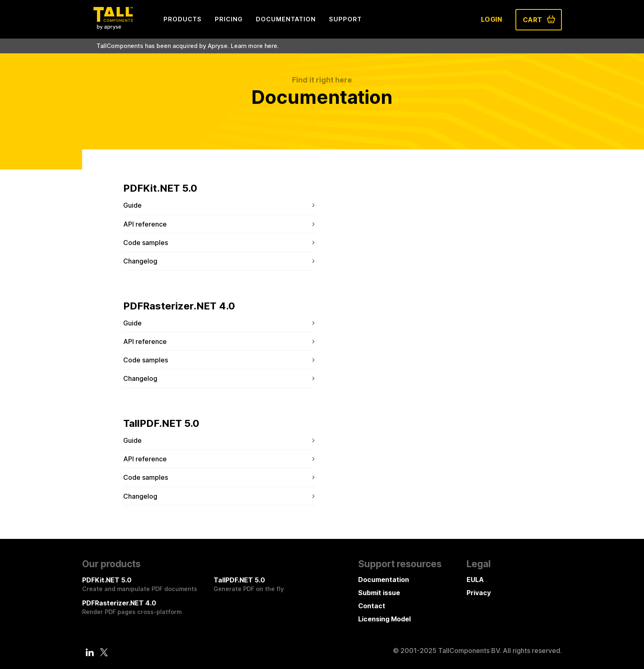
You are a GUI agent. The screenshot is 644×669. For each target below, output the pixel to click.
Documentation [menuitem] (286, 19)
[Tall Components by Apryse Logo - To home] (113, 27)
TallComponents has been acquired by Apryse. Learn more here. (188, 46)
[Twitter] (104, 652)
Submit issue (379, 593)
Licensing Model (384, 619)
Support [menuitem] (345, 19)
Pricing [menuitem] (229, 19)
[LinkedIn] (90, 652)
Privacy (479, 593)
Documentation (384, 580)
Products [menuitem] (183, 19)
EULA (475, 580)
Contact (372, 606)
